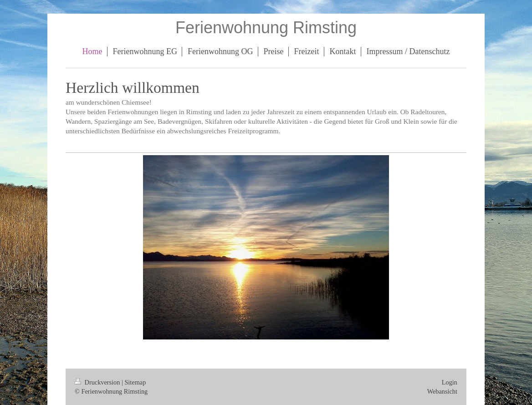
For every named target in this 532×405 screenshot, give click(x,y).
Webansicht (442, 391)
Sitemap (135, 382)
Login (450, 382)
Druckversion (98, 382)
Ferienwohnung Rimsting (266, 28)
